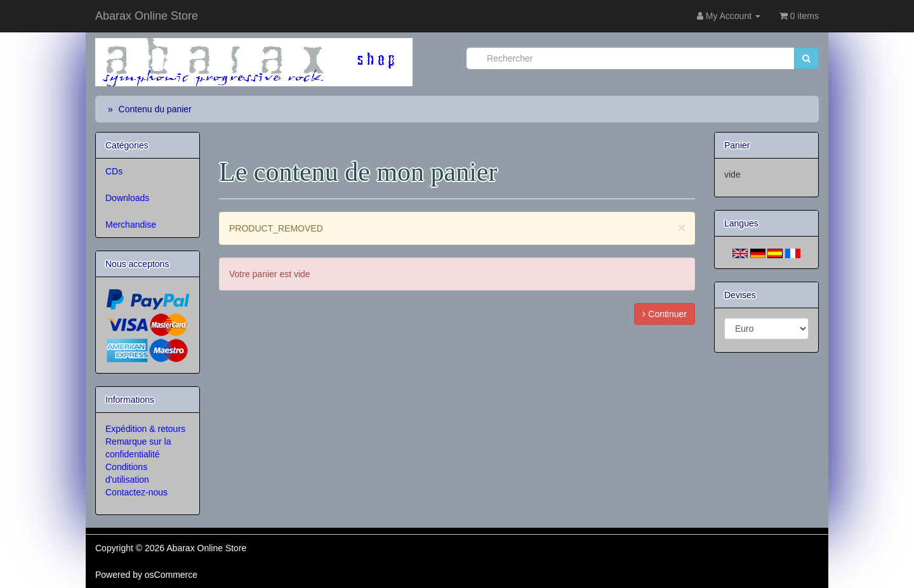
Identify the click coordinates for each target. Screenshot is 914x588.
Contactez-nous (136, 492)
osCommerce (171, 575)
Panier (737, 145)
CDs (114, 171)
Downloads (127, 198)
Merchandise (131, 225)
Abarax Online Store (147, 16)
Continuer (665, 314)
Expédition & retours (145, 429)
